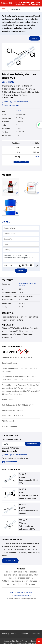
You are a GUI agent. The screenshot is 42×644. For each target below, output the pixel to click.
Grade (4, 115)
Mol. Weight (6, 129)
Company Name (10, 228)
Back (35, 38)
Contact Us (36, 634)
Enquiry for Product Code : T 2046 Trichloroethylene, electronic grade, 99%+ (21, 258)
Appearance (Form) (9, 293)
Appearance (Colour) (9, 296)
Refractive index (8, 300)
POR (37, 157)
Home (12, 593)
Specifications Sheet (10, 105)
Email (6, 244)
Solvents (22, 284)
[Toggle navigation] (3, 9)
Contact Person (10, 234)
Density (4, 307)
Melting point (6, 303)
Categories (6, 284)
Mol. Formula (6, 118)
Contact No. (8, 239)
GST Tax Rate (6, 135)
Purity (4, 125)
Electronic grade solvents (22, 596)
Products (20, 593)
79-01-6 (18, 111)
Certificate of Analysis (19, 102)
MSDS (5, 102)
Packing (5, 132)
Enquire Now (10, 561)
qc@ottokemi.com (9, 462)
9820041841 (6, 3)
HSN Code (5, 122)
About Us (25, 634)
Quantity (7, 250)
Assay (4, 289)
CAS (3, 111)
